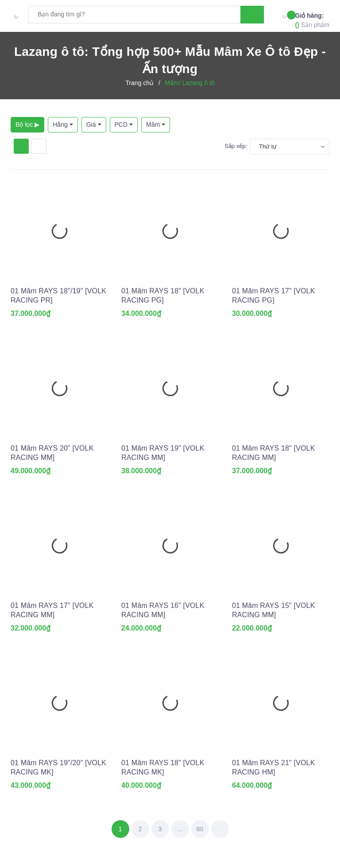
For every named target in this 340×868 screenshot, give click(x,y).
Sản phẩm (312, 20)
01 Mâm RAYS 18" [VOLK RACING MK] (163, 767)
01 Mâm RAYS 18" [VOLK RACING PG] (163, 296)
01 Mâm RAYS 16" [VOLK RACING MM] (163, 610)
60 (200, 829)
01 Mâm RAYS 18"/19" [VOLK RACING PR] (58, 296)
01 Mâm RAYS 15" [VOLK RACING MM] (274, 610)
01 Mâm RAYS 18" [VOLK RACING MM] (274, 453)
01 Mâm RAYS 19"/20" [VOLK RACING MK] (58, 767)
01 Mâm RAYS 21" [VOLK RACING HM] (274, 767)
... (180, 829)
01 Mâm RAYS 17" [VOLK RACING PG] (274, 296)
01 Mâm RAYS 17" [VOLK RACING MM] (52, 610)
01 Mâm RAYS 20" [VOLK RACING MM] (52, 453)
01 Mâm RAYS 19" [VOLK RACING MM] (163, 453)
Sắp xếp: (236, 146)
